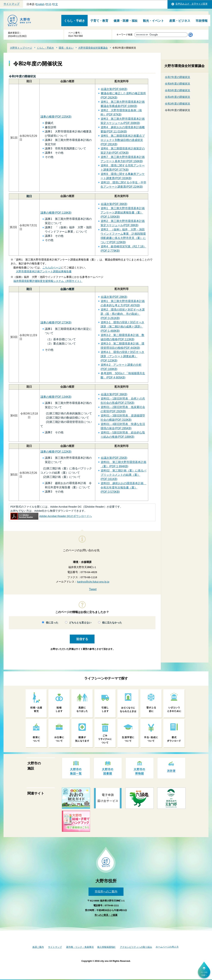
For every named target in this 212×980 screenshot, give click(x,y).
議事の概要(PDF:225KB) (56, 117)
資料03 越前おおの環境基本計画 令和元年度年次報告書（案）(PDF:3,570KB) (123, 488)
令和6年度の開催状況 (177, 84)
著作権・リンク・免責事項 (80, 947)
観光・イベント (153, 21)
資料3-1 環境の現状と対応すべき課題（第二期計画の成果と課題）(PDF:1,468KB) (122, 327)
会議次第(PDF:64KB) (114, 89)
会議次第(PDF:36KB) (114, 204)
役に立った (52, 623)
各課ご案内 (38, 947)
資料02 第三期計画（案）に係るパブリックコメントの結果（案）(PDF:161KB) (123, 475)
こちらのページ (52, 268)
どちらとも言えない (80, 623)
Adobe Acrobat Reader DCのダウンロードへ (51, 516)
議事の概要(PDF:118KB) (56, 213)
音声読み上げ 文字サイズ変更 (192, 4)
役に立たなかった (112, 623)
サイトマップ (11, 4)
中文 (55, 4)
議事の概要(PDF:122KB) (56, 452)
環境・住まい (66, 48)
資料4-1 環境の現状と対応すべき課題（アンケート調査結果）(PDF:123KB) (122, 356)
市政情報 (202, 21)
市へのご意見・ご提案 (106, 915)
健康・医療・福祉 (126, 21)
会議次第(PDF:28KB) (114, 297)
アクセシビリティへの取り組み (136, 947)
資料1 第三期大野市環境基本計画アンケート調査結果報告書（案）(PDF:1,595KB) (123, 213)
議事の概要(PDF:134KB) (56, 397)
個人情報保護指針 (106, 947)
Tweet (93, 589)
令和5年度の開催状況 (177, 90)
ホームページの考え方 (167, 947)
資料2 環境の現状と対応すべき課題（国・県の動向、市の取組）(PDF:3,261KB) (123, 314)
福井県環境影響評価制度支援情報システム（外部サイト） (48, 281)
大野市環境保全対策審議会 (93, 48)
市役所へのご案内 (106, 891)
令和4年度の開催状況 (177, 97)
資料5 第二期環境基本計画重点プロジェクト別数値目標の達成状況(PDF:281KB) (123, 140)
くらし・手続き (74, 21)
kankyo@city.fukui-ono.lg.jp (93, 582)
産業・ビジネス (180, 21)
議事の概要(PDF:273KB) (56, 323)
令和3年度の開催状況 (177, 104)
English (40, 4)
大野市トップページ (21, 48)
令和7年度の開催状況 (177, 77)
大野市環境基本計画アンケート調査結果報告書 (44, 271)
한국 (49, 4)
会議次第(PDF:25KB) (114, 458)
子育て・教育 (99, 21)
